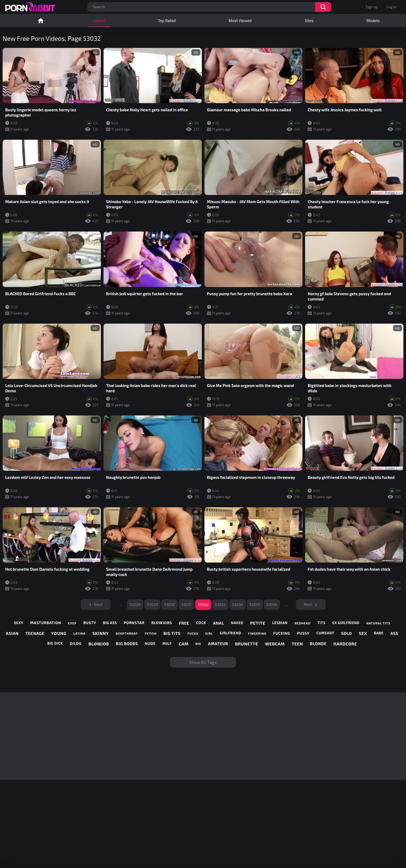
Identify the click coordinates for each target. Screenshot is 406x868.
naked (237, 623)
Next (308, 604)
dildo (76, 644)
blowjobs (162, 623)
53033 (220, 604)
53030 (169, 604)
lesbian (280, 623)
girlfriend (230, 633)
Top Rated (167, 21)
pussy (303, 633)
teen (297, 644)
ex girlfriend (346, 623)
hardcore (345, 644)
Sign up (372, 7)
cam (184, 644)
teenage (35, 633)
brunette (246, 644)
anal (219, 623)
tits (322, 623)
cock (201, 623)
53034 (238, 604)
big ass (110, 623)
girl (209, 633)
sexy (19, 623)
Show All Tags (203, 662)
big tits (172, 633)
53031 (186, 604)
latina (79, 633)
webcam (275, 644)
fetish (151, 633)
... (121, 604)
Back (98, 604)
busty (90, 623)
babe (379, 633)
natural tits (378, 623)
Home (41, 21)
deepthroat (127, 633)
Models (373, 21)
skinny (101, 633)
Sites (309, 21)
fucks (193, 633)
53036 (272, 604)
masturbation (46, 623)
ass (394, 633)
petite (258, 623)
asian (12, 633)
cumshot (325, 633)
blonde (318, 644)
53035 (255, 604)
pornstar (134, 623)
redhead (302, 623)
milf (167, 644)
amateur (218, 644)
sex (363, 633)
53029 (152, 604)
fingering (257, 633)
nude (150, 644)
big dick (55, 643)
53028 (135, 604)
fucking (282, 633)
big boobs (127, 644)
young (59, 633)
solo (346, 633)
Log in (391, 7)
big (198, 644)
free (184, 623)
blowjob (99, 644)
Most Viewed (240, 21)
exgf (72, 623)
